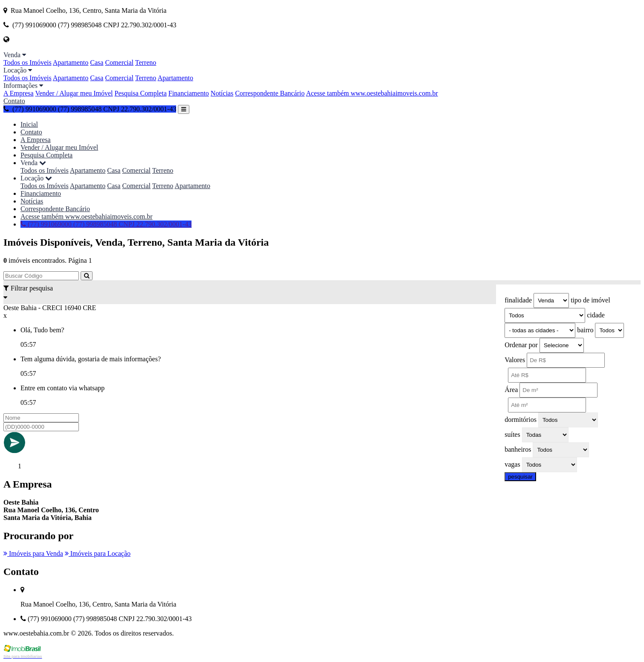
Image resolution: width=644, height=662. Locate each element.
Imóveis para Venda (33, 553)
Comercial (119, 62)
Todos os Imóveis (28, 62)
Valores (515, 360)
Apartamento (71, 62)
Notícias (222, 93)
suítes (512, 434)
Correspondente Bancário (270, 93)
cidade (596, 315)
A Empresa (19, 93)
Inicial (29, 124)
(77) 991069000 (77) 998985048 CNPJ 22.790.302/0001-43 (90, 109)
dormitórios (521, 420)
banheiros (518, 449)
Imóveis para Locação (98, 553)
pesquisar (520, 477)
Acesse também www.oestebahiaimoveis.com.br (372, 93)
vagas (512, 464)
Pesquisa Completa (141, 93)
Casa (97, 62)
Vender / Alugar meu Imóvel (74, 93)
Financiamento (189, 93)
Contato (14, 101)
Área (511, 390)
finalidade (518, 300)
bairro (585, 330)
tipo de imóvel (590, 300)
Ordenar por (521, 345)
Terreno (146, 62)
